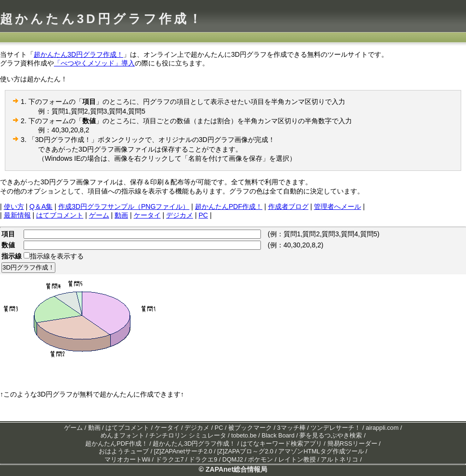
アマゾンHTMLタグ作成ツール (321, 451)
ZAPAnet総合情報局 (236, 469)
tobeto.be (244, 436)
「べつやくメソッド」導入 (94, 63)
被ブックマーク (250, 428)
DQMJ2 (233, 460)
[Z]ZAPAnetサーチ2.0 (183, 451)
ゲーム (99, 215)
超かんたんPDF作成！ (229, 206)
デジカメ (180, 215)
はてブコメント (60, 215)
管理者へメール (337, 206)
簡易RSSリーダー (352, 444)
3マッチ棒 (291, 428)
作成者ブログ (288, 206)
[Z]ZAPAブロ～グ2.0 (245, 451)
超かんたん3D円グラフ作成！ (102, 19)
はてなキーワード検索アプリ (281, 444)
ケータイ (147, 215)
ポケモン (260, 460)
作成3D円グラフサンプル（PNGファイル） (124, 206)
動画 (121, 215)
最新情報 (17, 215)
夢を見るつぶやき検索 (331, 436)
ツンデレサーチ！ (336, 428)
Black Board (278, 436)
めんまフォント (123, 436)
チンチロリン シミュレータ (188, 436)
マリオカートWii (128, 460)
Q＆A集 (41, 206)
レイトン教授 (297, 460)
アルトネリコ (339, 460)
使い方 (14, 206)
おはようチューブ (124, 451)
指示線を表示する (57, 256)
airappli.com (382, 428)
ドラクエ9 (203, 460)
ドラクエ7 (170, 460)
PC (203, 215)
